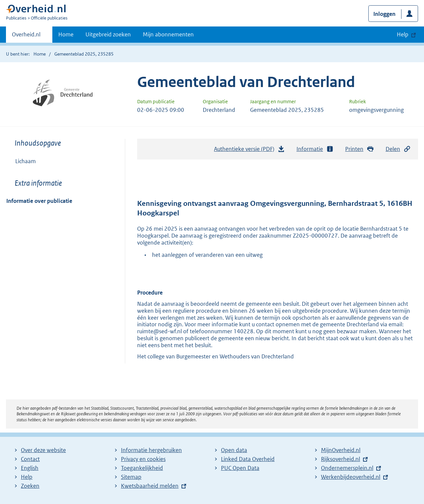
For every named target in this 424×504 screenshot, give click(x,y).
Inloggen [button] (384, 14)
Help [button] (403, 34)
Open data (234, 450)
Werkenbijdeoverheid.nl (351, 477)
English (30, 468)
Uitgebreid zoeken (108, 34)
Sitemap (131, 477)
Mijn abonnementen (168, 34)
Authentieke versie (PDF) (249, 151)
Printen (360, 149)
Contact (30, 459)
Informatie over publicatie (39, 201)
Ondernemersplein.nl (347, 468)
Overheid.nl (26, 36)
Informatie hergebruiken (151, 450)
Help (27, 477)
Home (66, 34)
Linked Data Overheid (248, 459)
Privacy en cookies (143, 459)
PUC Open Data (240, 468)
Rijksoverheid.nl (341, 459)
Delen (398, 149)
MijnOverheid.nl (341, 450)
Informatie (315, 149)
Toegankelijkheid (142, 468)
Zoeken (30, 486)
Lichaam (26, 161)
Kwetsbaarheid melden (150, 486)
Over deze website (43, 450)
